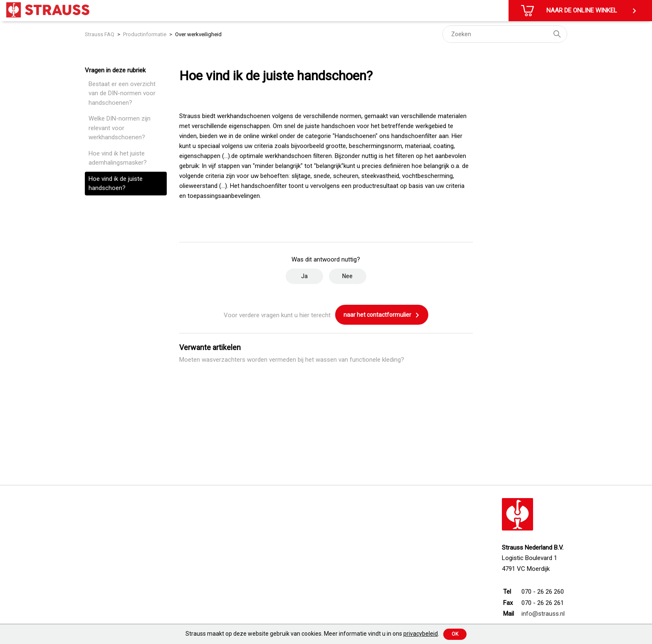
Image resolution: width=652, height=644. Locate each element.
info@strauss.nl (543, 614)
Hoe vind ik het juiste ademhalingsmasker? (118, 158)
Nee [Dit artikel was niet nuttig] (347, 276)
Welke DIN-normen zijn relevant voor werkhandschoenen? (120, 128)
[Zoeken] (505, 34)
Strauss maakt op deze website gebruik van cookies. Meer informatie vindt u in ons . (312, 634)
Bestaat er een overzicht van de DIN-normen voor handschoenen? (122, 93)
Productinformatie (145, 34)
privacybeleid (421, 634)
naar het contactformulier (382, 315)
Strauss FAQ (100, 34)
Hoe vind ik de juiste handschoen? (116, 184)
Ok (455, 634)
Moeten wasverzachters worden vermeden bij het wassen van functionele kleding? (292, 360)
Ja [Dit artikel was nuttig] (304, 276)
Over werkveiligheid (198, 34)
